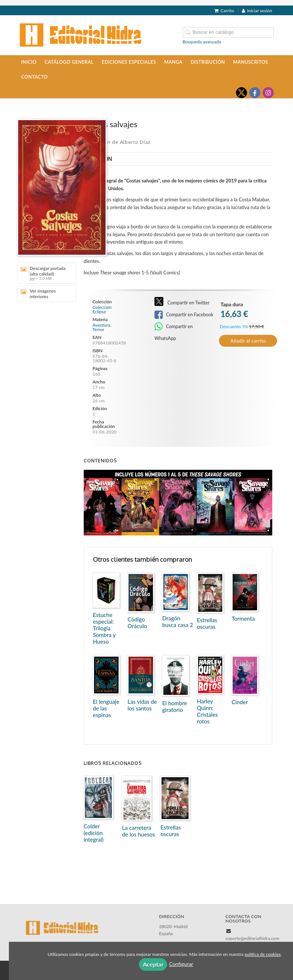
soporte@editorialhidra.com (252, 938)
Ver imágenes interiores (38, 294)
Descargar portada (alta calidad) (44, 273)
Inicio (29, 62)
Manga (173, 62)
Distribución (208, 62)
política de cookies (262, 954)
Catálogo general (69, 62)
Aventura (101, 325)
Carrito (224, 11)
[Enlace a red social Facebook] (255, 93)
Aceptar (153, 964)
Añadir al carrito (248, 341)
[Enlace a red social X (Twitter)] (242, 93)
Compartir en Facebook (184, 315)
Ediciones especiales (129, 62)
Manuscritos (250, 62)
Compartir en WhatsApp (174, 327)
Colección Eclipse (102, 310)
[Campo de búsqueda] (228, 32)
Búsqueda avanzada (202, 42)
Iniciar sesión (257, 11)
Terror (99, 329)
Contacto (34, 77)
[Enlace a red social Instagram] (268, 93)
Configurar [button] (181, 964)
